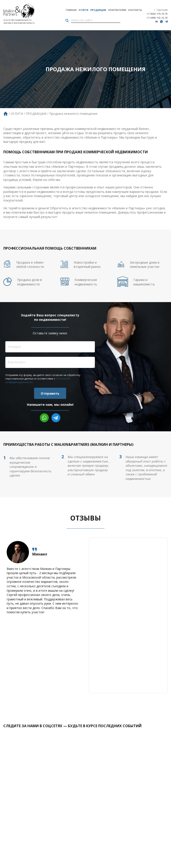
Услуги (83, 10)
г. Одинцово (161, 10)
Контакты (135, 10)
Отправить (50, 393)
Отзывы (85, 518)
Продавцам (98, 10)
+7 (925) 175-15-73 (157, 14)
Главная (71, 10)
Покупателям (117, 10)
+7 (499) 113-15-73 (157, 18)
